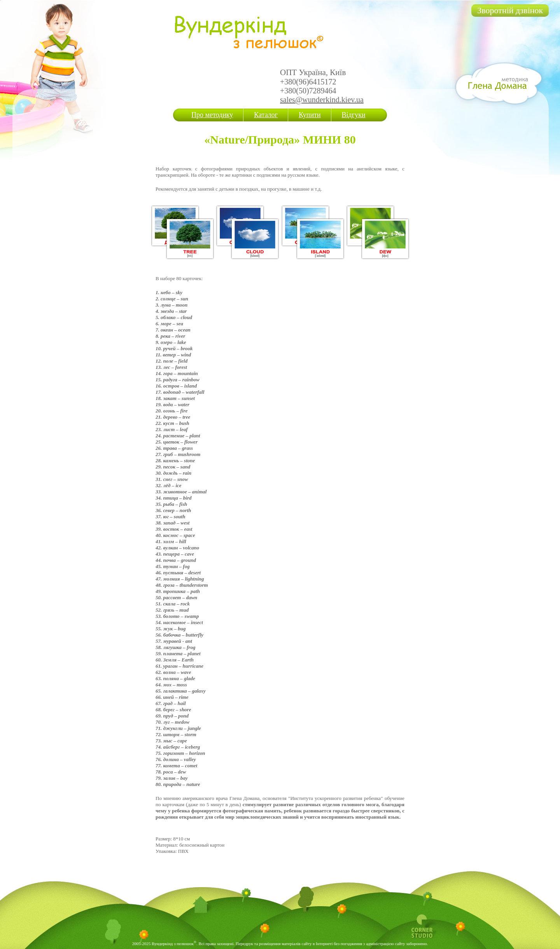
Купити (310, 115)
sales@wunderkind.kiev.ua (322, 100)
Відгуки (354, 115)
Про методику (212, 115)
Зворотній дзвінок (510, 10)
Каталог (266, 115)
